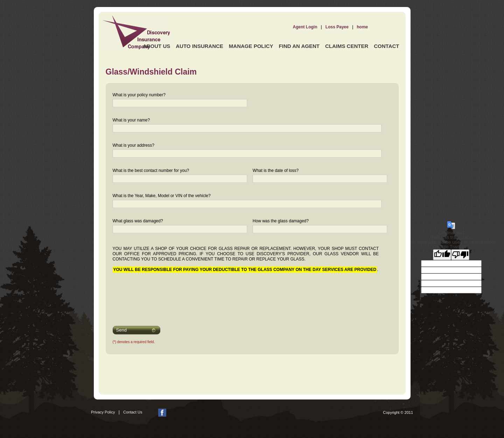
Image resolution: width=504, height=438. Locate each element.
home (362, 27)
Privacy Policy (103, 412)
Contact (386, 46)
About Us (156, 46)
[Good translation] (442, 255)
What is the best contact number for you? (151, 171)
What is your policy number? (139, 95)
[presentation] (157, 295)
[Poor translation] (460, 255)
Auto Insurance (199, 46)
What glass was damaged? (138, 221)
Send (121, 330)
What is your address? (134, 145)
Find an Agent (299, 46)
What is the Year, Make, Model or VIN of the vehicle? (162, 196)
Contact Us (133, 412)
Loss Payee (337, 27)
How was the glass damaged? (281, 221)
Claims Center (347, 46)
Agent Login (305, 27)
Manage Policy (251, 46)
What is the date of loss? (276, 171)
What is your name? (131, 120)
